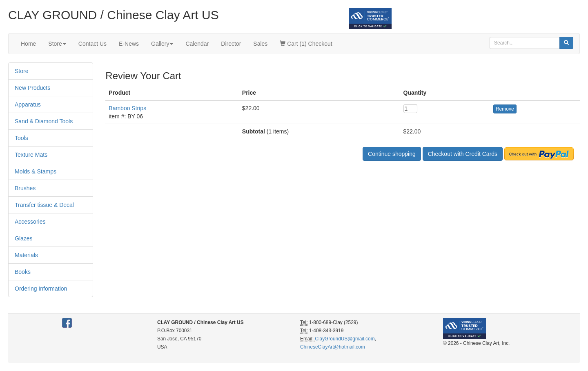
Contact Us (92, 44)
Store (57, 44)
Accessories (30, 222)
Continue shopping (392, 154)
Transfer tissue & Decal (44, 205)
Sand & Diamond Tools (44, 121)
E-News (129, 44)
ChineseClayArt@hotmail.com (333, 347)
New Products (32, 88)
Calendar (197, 44)
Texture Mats (31, 155)
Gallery (162, 44)
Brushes (25, 188)
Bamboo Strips (127, 108)
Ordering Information (41, 289)
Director (231, 44)
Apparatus (28, 104)
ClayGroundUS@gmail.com (345, 339)
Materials (26, 255)
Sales (260, 44)
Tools (21, 138)
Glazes (24, 238)
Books (23, 272)
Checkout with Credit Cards (463, 154)
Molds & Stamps (36, 171)
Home (28, 44)
